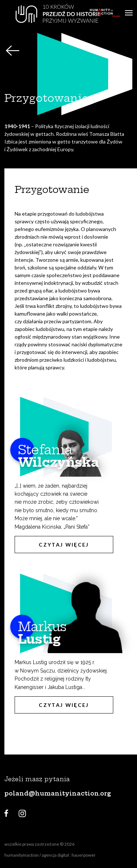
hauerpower (84, 855)
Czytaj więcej (64, 545)
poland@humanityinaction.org (58, 793)
